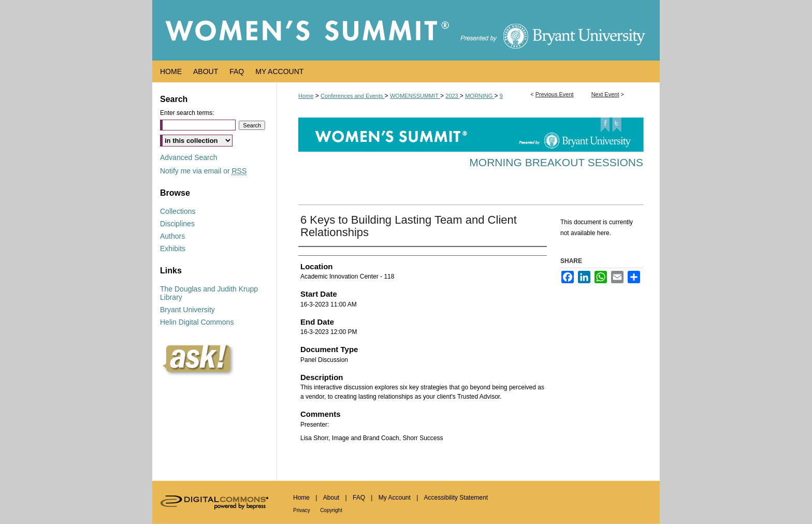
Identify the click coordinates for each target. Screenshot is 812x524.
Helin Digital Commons (197, 322)
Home (306, 96)
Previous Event (555, 94)
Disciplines (177, 224)
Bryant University (187, 310)
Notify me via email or (203, 171)
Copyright (331, 510)
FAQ (359, 498)
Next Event (605, 94)
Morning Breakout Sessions (556, 162)
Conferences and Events (353, 96)
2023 (453, 96)
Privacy (302, 510)
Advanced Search (189, 157)
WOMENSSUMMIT (415, 96)
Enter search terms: (187, 113)
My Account (395, 498)
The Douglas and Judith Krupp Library (209, 293)
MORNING (480, 96)
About (331, 498)
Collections (178, 211)
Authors (172, 236)
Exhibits (173, 249)
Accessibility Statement (456, 498)
